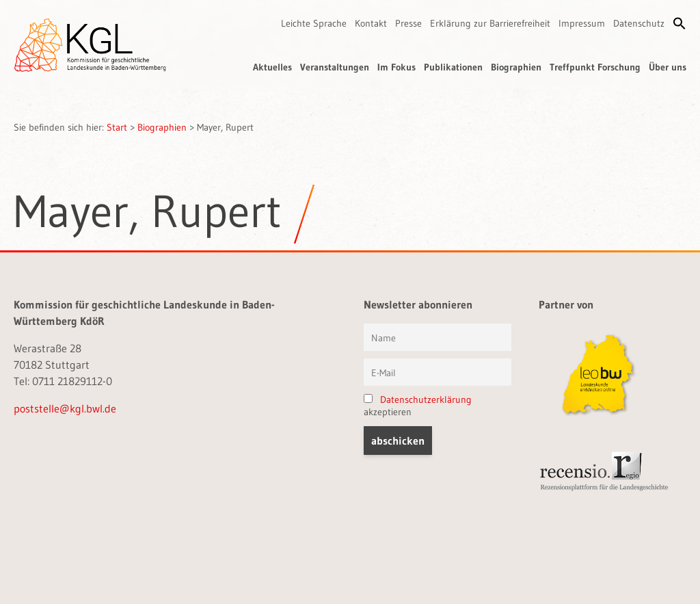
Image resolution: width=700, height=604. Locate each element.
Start (117, 127)
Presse (408, 23)
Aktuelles (272, 67)
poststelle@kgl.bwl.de (65, 408)
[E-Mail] (437, 372)
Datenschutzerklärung (426, 399)
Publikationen (453, 67)
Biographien (516, 67)
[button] (679, 23)
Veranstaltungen (335, 67)
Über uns (668, 67)
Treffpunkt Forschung (595, 67)
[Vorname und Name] (437, 337)
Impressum (582, 23)
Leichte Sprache (314, 23)
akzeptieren (418, 406)
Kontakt (371, 23)
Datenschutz (639, 23)
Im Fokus (396, 67)
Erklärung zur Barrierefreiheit (490, 23)
